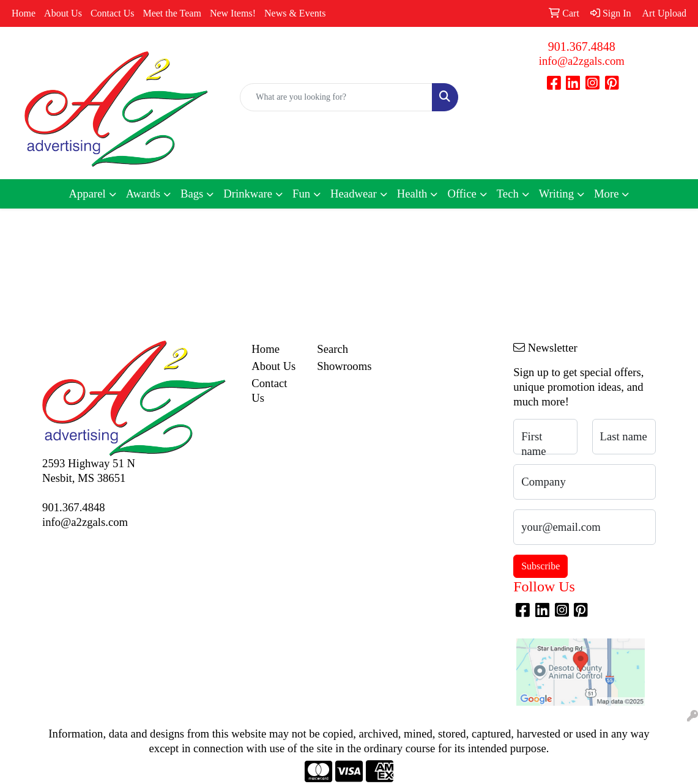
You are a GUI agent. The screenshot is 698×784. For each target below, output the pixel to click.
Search (332, 349)
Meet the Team (172, 13)
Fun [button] (301, 194)
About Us (63, 13)
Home (24, 13)
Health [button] (412, 194)
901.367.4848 (582, 46)
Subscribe (540, 566)
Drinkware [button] (248, 194)
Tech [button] (508, 194)
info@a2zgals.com (582, 61)
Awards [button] (143, 194)
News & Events (295, 13)
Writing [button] (556, 194)
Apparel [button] (87, 194)
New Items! (233, 13)
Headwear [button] (354, 194)
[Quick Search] (336, 97)
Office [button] (462, 194)
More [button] (606, 194)
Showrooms (342, 366)
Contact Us (113, 13)
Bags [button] (192, 194)
